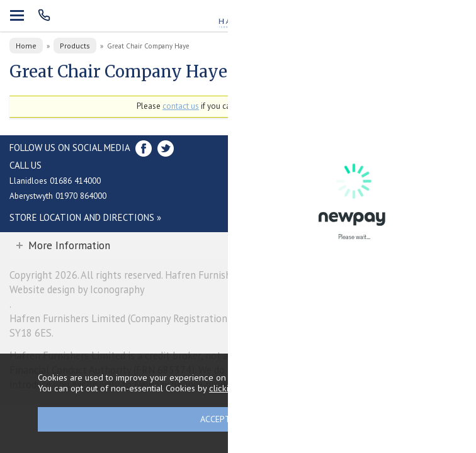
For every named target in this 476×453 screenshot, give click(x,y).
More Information (69, 245)
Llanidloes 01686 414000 (55, 181)
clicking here (234, 388)
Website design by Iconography (77, 289)
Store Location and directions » (85, 217)
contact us (181, 106)
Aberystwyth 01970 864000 (58, 196)
